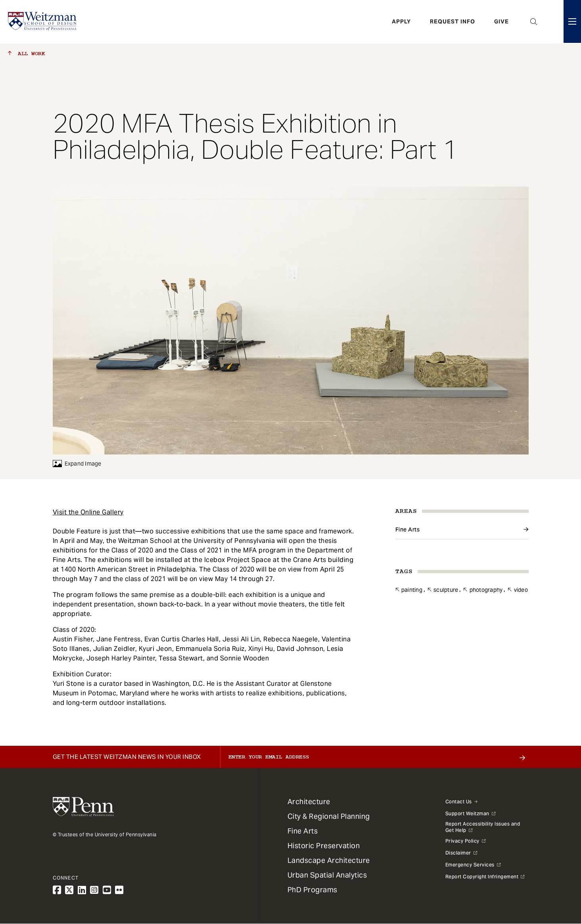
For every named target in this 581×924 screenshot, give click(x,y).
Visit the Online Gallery (88, 512)
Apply (401, 22)
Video (521, 590)
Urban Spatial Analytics (327, 875)
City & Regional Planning (329, 816)
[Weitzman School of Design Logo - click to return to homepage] (42, 22)
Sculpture (446, 590)
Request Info (453, 22)
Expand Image (77, 464)
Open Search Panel (534, 22)
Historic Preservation (324, 846)
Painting (412, 590)
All (26, 54)
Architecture (309, 802)
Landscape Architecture (329, 860)
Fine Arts (408, 529)
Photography (486, 590)
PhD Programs (313, 890)
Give (501, 22)
